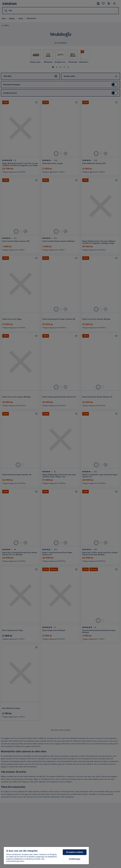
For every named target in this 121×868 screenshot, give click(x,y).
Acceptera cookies (75, 852)
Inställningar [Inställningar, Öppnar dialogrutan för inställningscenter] (75, 859)
